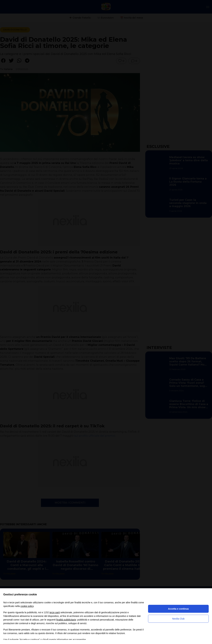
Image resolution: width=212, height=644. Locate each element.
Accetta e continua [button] (178, 609)
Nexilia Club (178, 619)
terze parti (55, 612)
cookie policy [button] (27, 606)
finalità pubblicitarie (66, 620)
